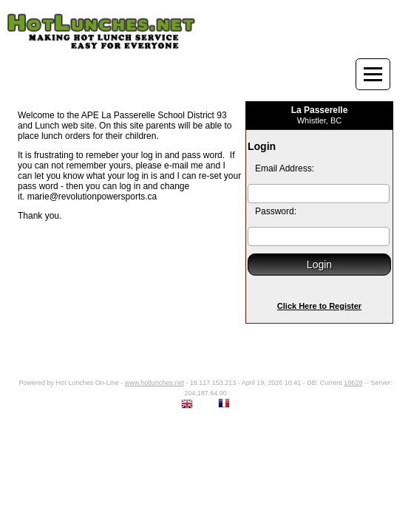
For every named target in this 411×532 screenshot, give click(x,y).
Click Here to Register (319, 306)
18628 (353, 383)
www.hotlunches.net (154, 383)
